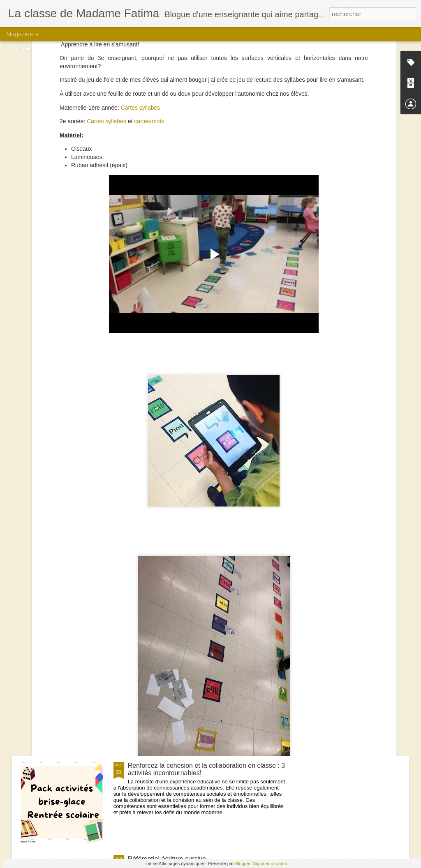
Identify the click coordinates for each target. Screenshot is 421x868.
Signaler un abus (270, 863)
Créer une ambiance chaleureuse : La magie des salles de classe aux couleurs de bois (199, 676)
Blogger (243, 863)
